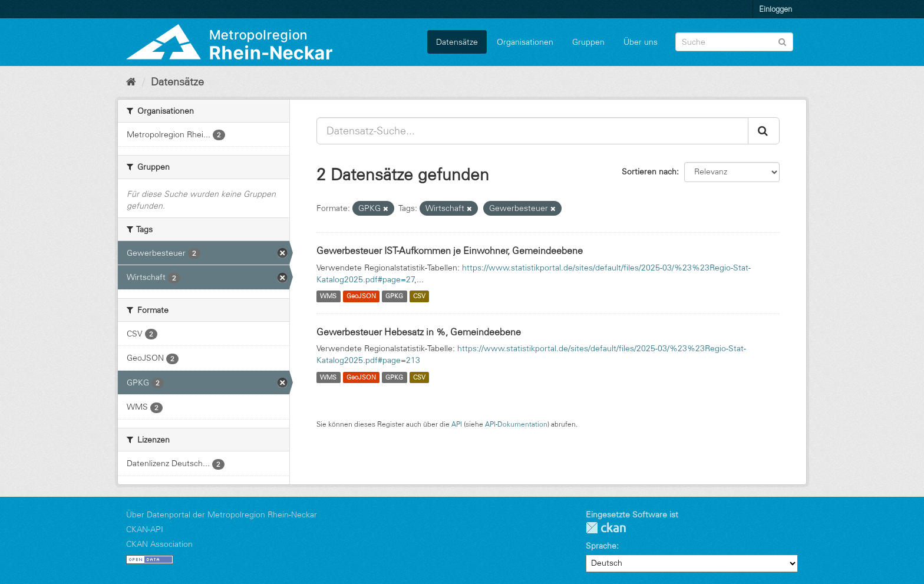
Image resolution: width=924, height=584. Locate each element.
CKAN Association (159, 544)
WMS (328, 296)
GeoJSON (361, 296)
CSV (419, 296)
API (457, 424)
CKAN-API (145, 529)
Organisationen (525, 42)
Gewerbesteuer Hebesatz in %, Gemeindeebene (419, 332)
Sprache (601, 546)
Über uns (641, 42)
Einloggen (775, 9)
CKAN (606, 528)
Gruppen (588, 42)
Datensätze (457, 42)
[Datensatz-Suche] (734, 42)
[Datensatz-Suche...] (532, 131)
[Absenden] (782, 41)
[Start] (131, 82)
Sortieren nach (649, 171)
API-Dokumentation (516, 424)
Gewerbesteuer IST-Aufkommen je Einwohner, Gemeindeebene (450, 250)
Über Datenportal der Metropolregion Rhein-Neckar (222, 514)
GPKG (394, 296)
